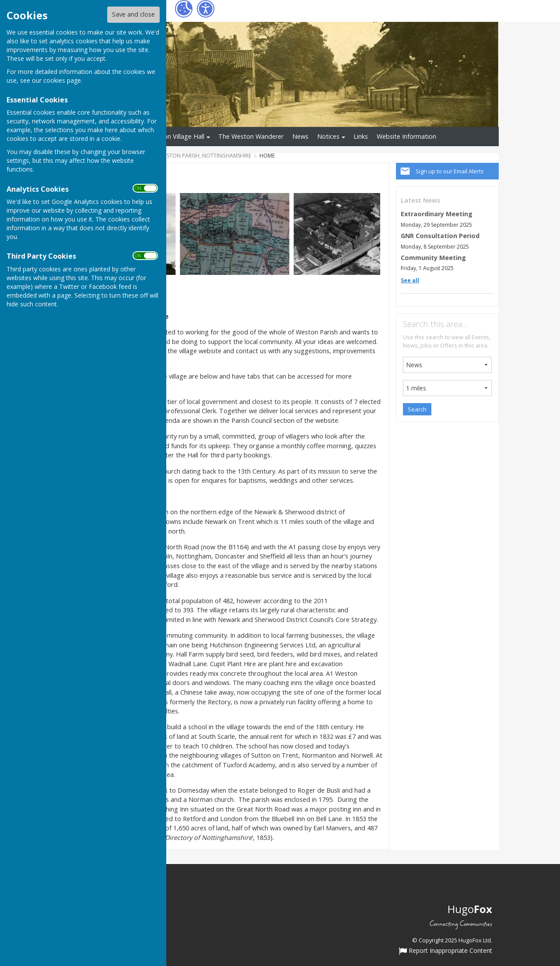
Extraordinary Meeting (437, 214)
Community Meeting (433, 258)
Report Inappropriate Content (446, 951)
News (300, 136)
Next (367, 234)
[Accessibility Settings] (206, 9)
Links (361, 136)
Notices (328, 136)
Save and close (133, 14)
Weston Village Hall (177, 136)
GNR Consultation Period (440, 236)
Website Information (406, 136)
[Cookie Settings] (184, 9)
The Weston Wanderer (251, 136)
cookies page (62, 80)
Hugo (470, 909)
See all (410, 280)
